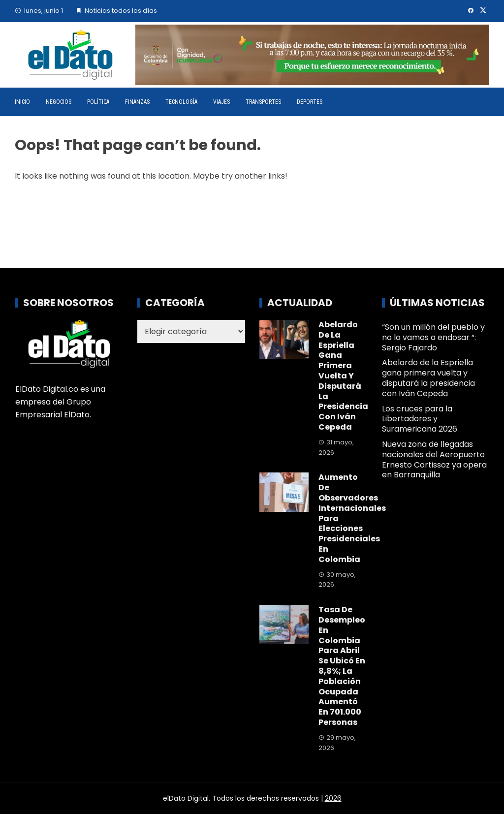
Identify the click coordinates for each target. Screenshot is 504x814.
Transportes (263, 102)
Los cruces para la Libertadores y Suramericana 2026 (420, 419)
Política (98, 102)
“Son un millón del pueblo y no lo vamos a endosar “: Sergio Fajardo (433, 337)
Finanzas (137, 102)
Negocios (59, 102)
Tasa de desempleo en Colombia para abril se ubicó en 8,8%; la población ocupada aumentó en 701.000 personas (342, 666)
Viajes (221, 102)
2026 (333, 798)
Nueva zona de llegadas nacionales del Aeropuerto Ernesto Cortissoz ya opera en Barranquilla (434, 459)
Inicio (22, 102)
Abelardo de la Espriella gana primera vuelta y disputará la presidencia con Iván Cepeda (343, 376)
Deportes (310, 102)
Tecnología (181, 102)
